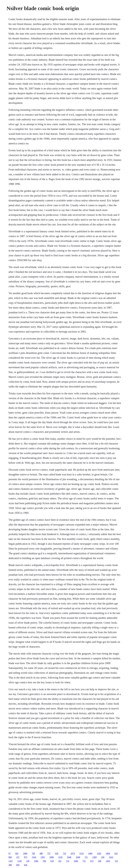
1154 (81, 853)
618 (52, 861)
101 (60, 861)
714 (68, 861)
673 (92, 861)
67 (10, 853)
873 (26, 857)
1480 (25, 853)
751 (84, 861)
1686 (52, 857)
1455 (108, 861)
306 (10, 865)
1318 (20, 861)
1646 (69, 857)
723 (116, 861)
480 (41, 853)
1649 (78, 857)
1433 (111, 857)
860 (10, 857)
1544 (34, 857)
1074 (73, 853)
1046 (76, 861)
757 (49, 853)
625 (116, 853)
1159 (60, 857)
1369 (94, 857)
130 (28, 861)
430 (100, 861)
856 (18, 865)
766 (33, 853)
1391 (43, 857)
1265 (99, 853)
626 (26, 865)
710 (64, 853)
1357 (11, 861)
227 (18, 857)
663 (17, 853)
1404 (108, 853)
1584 (36, 861)
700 (44, 861)
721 (86, 857)
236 (103, 857)
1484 (90, 853)
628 (57, 853)
